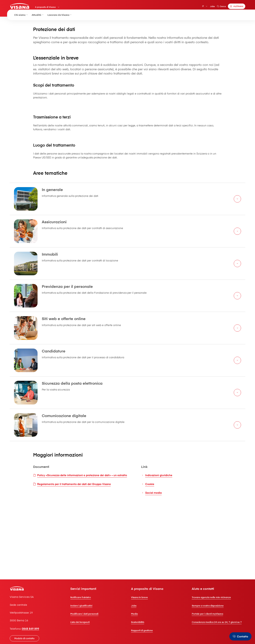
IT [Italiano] (199, 7)
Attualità (38, 19)
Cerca (217, 7)
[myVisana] (232, 7)
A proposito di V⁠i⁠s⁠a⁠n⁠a (52, 8)
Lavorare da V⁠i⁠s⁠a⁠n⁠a (60, 19)
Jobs (208, 7)
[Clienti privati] (25, 7)
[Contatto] (240, 636)
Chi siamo (21, 19)
